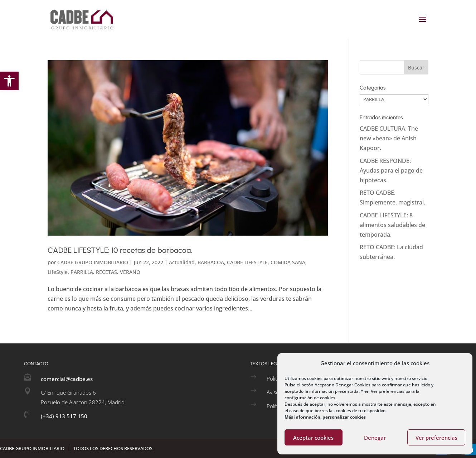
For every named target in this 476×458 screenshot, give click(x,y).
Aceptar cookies (313, 438)
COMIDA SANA (288, 262)
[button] (9, 81)
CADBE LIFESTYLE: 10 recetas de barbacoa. (120, 250)
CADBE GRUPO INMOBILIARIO (93, 262)
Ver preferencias (436, 438)
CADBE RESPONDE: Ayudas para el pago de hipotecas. (391, 170)
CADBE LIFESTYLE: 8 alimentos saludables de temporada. (392, 225)
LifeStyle (58, 272)
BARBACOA (211, 262)
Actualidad (182, 262)
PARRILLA (82, 272)
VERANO (130, 272)
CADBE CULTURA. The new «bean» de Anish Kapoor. (389, 138)
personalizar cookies (344, 417)
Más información (302, 417)
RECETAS (106, 272)
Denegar (375, 438)
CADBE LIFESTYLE (247, 262)
